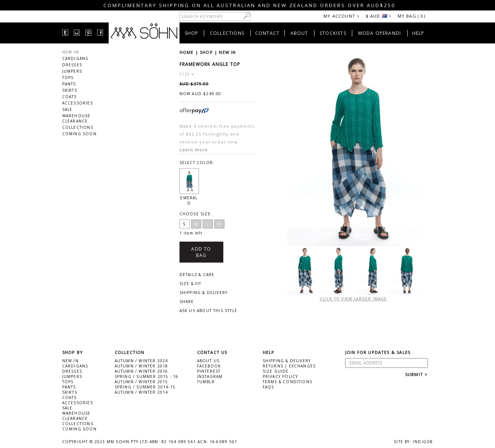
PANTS (69, 84)
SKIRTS (70, 90)
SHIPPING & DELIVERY (287, 361)
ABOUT (299, 33)
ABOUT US (209, 361)
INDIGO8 (423, 442)
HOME (187, 52)
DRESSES (72, 65)
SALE (67, 109)
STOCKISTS (333, 33)
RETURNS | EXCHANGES (289, 366)
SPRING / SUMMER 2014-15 (145, 387)
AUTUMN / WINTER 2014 (141, 392)
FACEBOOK (209, 366)
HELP (418, 33)
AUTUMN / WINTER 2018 (141, 366)
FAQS (268, 387)
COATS (70, 97)
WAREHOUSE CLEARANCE (76, 118)
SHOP (192, 33)
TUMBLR (206, 382)
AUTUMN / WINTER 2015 (141, 382)
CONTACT (267, 33)
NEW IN (70, 52)
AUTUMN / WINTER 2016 (141, 371)
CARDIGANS (75, 58)
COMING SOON (79, 134)
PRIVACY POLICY (280, 376)
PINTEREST (209, 371)
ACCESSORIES (78, 103)
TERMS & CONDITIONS (288, 382)
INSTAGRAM (210, 376)
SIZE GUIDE (276, 371)
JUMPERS (72, 71)
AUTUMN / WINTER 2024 (141, 361)
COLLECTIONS (227, 33)
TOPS (68, 78)
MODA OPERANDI (380, 33)
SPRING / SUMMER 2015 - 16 (147, 376)
